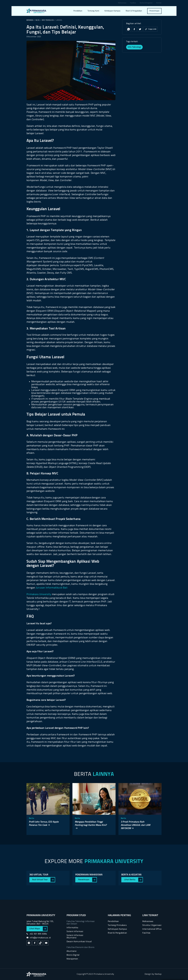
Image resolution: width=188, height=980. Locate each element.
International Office (152, 929)
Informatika (72, 928)
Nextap (158, 974)
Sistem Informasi (75, 932)
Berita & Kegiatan (146, 3)
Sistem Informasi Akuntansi (75, 937)
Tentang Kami (93, 11)
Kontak (159, 3)
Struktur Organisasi (152, 925)
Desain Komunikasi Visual (79, 942)
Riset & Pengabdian (134, 11)
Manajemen (72, 959)
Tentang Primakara (117, 925)
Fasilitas (133, 3)
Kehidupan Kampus (112, 11)
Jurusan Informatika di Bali (52, 588)
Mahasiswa (122, 3)
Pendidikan (78, 11)
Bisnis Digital (73, 955)
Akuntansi (72, 951)
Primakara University (39, 594)
